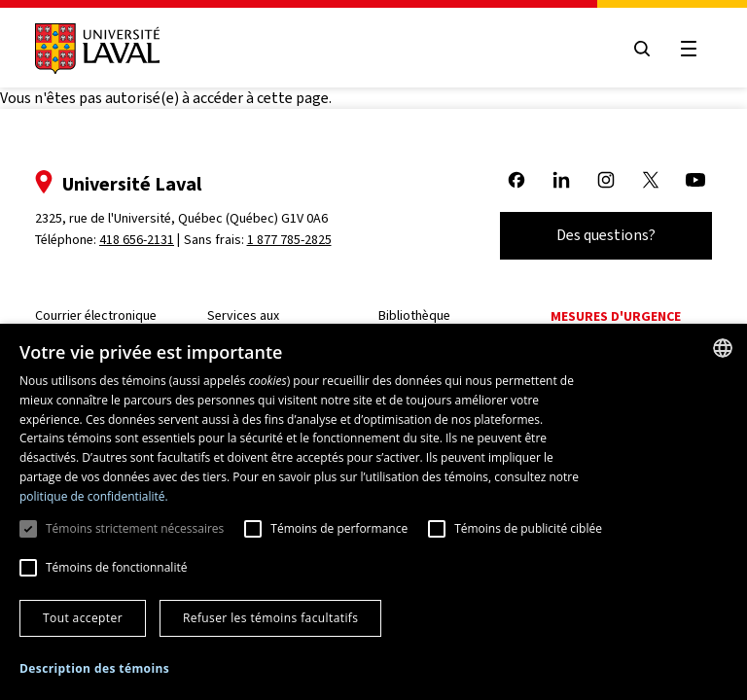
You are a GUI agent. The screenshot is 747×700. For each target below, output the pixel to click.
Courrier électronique (96, 315)
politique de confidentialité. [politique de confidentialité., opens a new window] (94, 496)
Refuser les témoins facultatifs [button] (270, 618)
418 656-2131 (137, 240)
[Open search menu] (642, 49)
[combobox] (723, 348)
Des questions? (606, 235)
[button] (94, 669)
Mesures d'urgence (616, 316)
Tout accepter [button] (83, 618)
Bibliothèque (414, 315)
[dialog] (373, 512)
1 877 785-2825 (289, 240)
